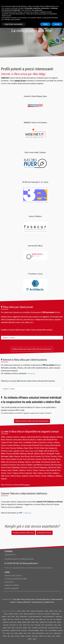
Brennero (6, 614)
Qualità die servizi (49, 602)
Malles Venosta (13, 622)
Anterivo (28, 611)
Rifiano (13, 628)
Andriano (24, 611)
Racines (55, 625)
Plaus (32, 625)
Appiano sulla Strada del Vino (37, 611)
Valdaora (23, 636)
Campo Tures (47, 614)
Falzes (12, 619)
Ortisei (20, 625)
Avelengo (46, 611)
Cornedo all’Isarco (24, 617)
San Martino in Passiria (15, 631)
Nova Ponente (13, 625)
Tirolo (51, 633)
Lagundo (41, 619)
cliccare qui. (31, 373)
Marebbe (19, 622)
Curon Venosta (59, 617)
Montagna (51, 622)
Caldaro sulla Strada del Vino (30, 614)
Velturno (49, 636)
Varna (45, 636)
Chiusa (17, 617)
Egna (9, 619)
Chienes (13, 617)
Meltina (33, 622)
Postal (43, 625)
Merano (37, 622)
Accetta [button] (57, 24)
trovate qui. (27, 485)
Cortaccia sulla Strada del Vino (35, 617)
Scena (46, 631)
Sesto (12, 633)
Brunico (21, 614)
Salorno (29, 628)
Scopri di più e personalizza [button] (14, 24)
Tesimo (47, 633)
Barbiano (51, 611)
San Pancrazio (24, 631)
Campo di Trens (40, 614)
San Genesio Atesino (43, 628)
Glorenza (33, 619)
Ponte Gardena (37, 625)
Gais (23, 619)
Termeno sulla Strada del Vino (38, 633)
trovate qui (27, 513)
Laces (37, 619)
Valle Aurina (28, 636)
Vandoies (41, 636)
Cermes (9, 617)
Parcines (25, 625)
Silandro (16, 633)
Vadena (12, 636)
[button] (61, 3)
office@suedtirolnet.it (29, 563)
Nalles (55, 622)
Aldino (19, 611)
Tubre (9, 636)
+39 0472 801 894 (12, 563)
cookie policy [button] (38, 10)
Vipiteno (34, 639)
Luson (54, 619)
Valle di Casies (35, 636)
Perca (29, 625)
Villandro (30, 639)
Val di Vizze (17, 636)
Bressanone (11, 614)
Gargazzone (27, 619)
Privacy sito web (25, 599)
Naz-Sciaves (6, 625)
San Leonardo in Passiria (54, 628)
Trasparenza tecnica (37, 602)
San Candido (35, 628)
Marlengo (24, 622)
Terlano (29, 633)
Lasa (51, 619)
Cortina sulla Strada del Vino (49, 617)
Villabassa (58, 636)
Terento (25, 633)
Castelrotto (4, 617)
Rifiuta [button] (45, 24)
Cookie (33, 599)
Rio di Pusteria (19, 628)
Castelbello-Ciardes (55, 614)
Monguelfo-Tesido (44, 622)
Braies (60, 611)
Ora (17, 625)
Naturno (59, 622)
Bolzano (56, 611)
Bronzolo (17, 614)
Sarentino (42, 631)
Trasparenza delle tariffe (23, 602)
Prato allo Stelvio (49, 625)
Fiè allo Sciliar (18, 619)
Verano (53, 636)
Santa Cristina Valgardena (34, 631)
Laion (45, 619)
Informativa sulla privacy (42, 599)
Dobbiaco (5, 619)
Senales (8, 633)
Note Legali (16, 599)
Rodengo (25, 628)
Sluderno (21, 633)
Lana (48, 619)
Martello (29, 622)
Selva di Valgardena (53, 631)
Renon (9, 628)
